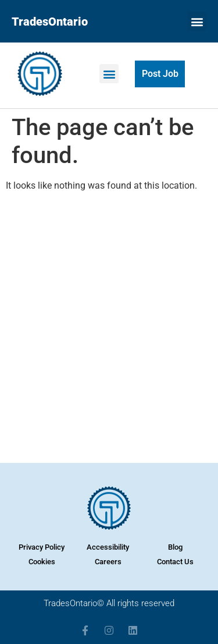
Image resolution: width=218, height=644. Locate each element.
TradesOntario (50, 22)
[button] (197, 21)
